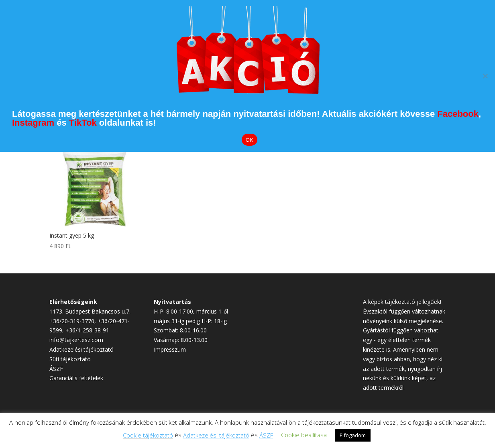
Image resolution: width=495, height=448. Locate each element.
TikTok (83, 123)
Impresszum (170, 349)
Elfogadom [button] (353, 435)
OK (250, 140)
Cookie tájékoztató (148, 435)
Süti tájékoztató (70, 359)
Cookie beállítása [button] (304, 435)
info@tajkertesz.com (76, 340)
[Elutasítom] (485, 76)
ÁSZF (56, 369)
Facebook (458, 114)
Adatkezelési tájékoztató (81, 349)
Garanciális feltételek (76, 378)
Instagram (33, 123)
